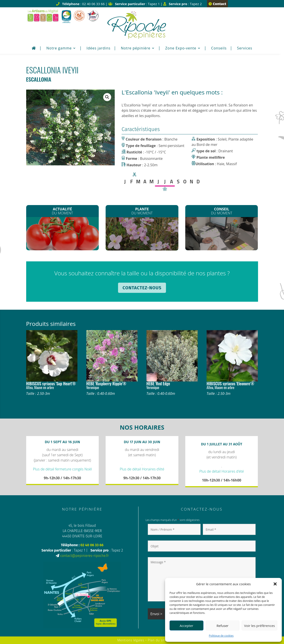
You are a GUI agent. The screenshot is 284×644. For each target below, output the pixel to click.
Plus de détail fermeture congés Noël (62, 469)
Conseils (219, 49)
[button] (275, 584)
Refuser (223, 626)
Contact (217, 4)
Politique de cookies (221, 636)
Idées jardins (99, 49)
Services (245, 49)
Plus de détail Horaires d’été (142, 469)
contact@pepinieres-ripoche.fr (84, 556)
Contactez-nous (142, 288)
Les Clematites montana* (142, 235)
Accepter (186, 626)
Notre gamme (59, 49)
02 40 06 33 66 (92, 545)
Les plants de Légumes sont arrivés (62, 235)
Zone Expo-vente (181, 49)
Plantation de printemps (222, 234)
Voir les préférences (259, 626)
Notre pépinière (136, 49)
